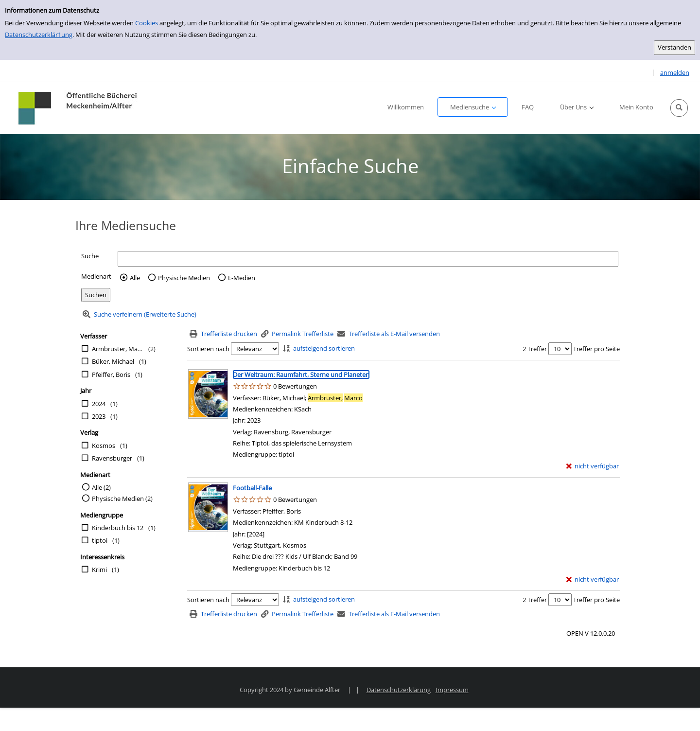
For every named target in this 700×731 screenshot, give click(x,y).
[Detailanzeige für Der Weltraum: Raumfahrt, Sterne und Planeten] (301, 374)
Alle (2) (101, 487)
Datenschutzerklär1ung (39, 35)
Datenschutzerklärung (399, 690)
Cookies (147, 23)
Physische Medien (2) (122, 499)
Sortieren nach (208, 349)
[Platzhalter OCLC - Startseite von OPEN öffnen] (79, 108)
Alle (135, 278)
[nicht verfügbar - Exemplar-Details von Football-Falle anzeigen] (593, 579)
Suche (90, 256)
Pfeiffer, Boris (111, 374)
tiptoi (100, 540)
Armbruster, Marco (118, 349)
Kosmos (104, 446)
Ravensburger (112, 458)
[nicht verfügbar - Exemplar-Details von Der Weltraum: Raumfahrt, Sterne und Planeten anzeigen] (593, 466)
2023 (99, 416)
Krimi (99, 570)
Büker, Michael (113, 361)
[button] (679, 108)
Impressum (452, 690)
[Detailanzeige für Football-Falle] (252, 488)
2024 (99, 404)
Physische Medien (184, 278)
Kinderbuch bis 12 (118, 528)
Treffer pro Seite (596, 349)
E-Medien (242, 278)
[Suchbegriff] (368, 259)
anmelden (675, 72)
